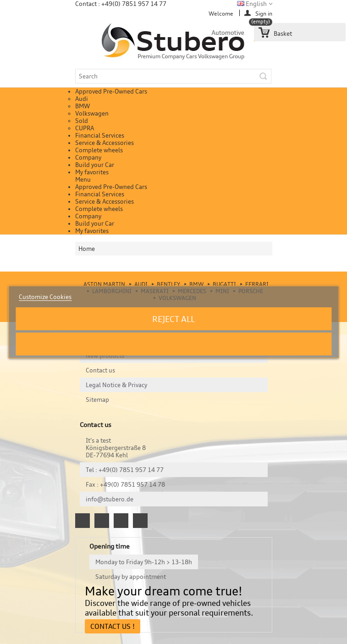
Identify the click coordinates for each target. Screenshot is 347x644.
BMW (83, 106)
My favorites (92, 172)
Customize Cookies (45, 297)
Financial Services (100, 135)
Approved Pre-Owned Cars (111, 91)
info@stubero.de (110, 499)
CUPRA (85, 128)
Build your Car (95, 165)
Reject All (173, 319)
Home (87, 249)
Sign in (264, 13)
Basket (273, 30)
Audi (82, 99)
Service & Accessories (105, 143)
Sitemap (97, 400)
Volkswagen (92, 113)
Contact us (100, 370)
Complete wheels (99, 150)
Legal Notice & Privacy (116, 385)
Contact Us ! (113, 626)
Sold (82, 121)
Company (88, 157)
